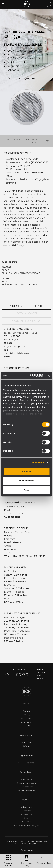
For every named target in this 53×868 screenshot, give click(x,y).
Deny (26, 490)
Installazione (26, 718)
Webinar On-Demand (26, 790)
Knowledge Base (26, 787)
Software (27, 746)
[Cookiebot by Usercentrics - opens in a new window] (32, 376)
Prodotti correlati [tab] (26, 321)
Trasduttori (26, 726)
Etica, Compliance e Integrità (27, 825)
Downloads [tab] (27, 313)
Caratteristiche (13, 140)
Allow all (26, 471)
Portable (27, 711)
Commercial (26, 722)
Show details (38, 462)
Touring (27, 715)
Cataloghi (27, 742)
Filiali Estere (26, 811)
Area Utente (26, 779)
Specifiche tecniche (32, 141)
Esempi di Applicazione (26, 763)
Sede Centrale (26, 807)
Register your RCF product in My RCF (41, 674)
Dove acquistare (25, 79)
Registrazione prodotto (27, 783)
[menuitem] (27, 850)
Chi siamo (27, 822)
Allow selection (26, 481)
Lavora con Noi (26, 814)
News (27, 818)
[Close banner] (49, 376)
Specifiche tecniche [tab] (26, 306)
